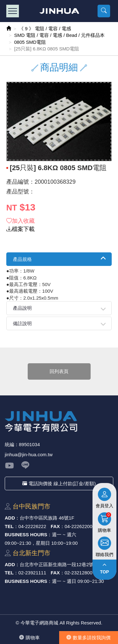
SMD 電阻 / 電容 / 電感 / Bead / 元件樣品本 (59, 35)
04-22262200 (78, 526)
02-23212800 (78, 573)
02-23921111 (32, 573)
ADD (10, 518)
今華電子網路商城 (59, 11)
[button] (104, 11)
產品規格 (22, 259)
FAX (55, 526)
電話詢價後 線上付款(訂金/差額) (59, 483)
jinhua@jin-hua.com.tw (29, 454)
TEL (9, 526)
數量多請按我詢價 (88, 638)
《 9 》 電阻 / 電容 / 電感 (45, 29)
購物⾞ (29, 638)
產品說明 (22, 308)
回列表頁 (59, 371)
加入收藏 (20, 221)
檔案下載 (20, 229)
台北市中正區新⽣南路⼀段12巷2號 (57, 564)
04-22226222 (32, 526)
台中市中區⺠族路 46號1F (47, 518)
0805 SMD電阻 (30, 42)
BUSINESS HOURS (26, 535)
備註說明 (22, 323)
